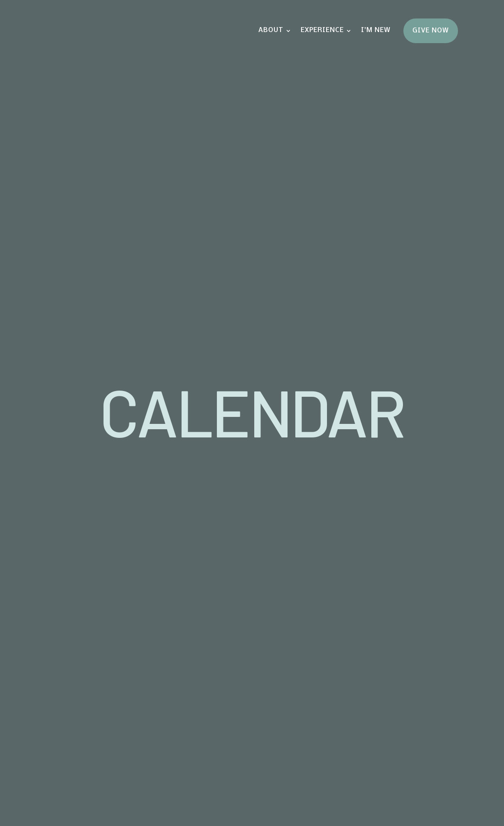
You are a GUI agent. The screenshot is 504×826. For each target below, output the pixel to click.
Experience (322, 30)
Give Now (431, 31)
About (271, 30)
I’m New (376, 30)
